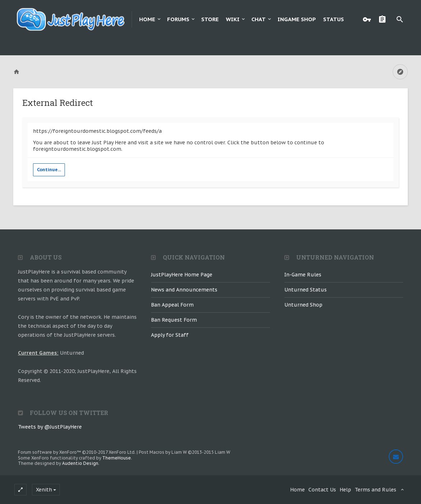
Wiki (233, 19)
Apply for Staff (170, 335)
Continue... (49, 170)
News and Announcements (184, 290)
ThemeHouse (117, 458)
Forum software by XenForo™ (77, 452)
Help (345, 490)
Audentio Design (80, 463)
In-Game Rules (303, 275)
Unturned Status (306, 290)
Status (334, 19)
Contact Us (322, 490)
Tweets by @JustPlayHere (50, 427)
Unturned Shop (303, 305)
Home (147, 19)
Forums (178, 19)
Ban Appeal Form (172, 305)
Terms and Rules (375, 490)
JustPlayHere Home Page (182, 275)
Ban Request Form (174, 320)
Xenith (44, 490)
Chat (259, 19)
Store (210, 19)
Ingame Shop (297, 19)
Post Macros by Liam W (185, 452)
